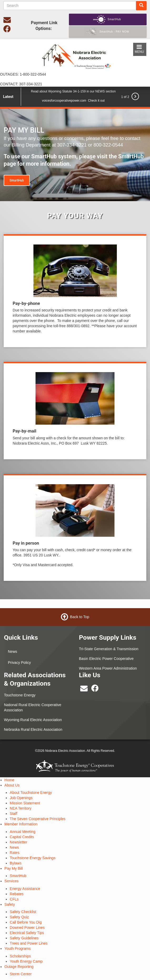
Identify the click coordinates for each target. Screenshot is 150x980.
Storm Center (21, 974)
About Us (12, 785)
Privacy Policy (19, 663)
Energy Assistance (25, 889)
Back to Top (80, 617)
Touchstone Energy (20, 695)
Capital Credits (22, 837)
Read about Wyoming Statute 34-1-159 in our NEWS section (73, 91)
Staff (14, 814)
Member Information (21, 824)
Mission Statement (25, 803)
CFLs (14, 899)
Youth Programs (18, 948)
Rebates (17, 894)
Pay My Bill (14, 868)
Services (12, 881)
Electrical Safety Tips (27, 933)
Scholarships (20, 956)
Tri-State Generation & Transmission (109, 649)
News (12, 651)
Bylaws (16, 863)
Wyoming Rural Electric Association (33, 720)
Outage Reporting (19, 967)
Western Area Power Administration (108, 668)
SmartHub (17, 180)
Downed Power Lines (27, 927)
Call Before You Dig (26, 922)
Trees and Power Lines (29, 943)
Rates (15, 853)
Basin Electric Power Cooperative (106, 659)
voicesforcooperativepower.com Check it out (73, 101)
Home (9, 780)
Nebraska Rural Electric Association (33, 729)
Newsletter (18, 842)
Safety (10, 904)
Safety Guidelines (24, 938)
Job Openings (21, 798)
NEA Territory (21, 808)
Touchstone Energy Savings (33, 858)
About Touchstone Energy (31, 793)
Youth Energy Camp (26, 961)
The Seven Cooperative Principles (38, 819)
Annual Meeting (22, 832)
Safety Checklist (23, 912)
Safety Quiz (19, 917)
